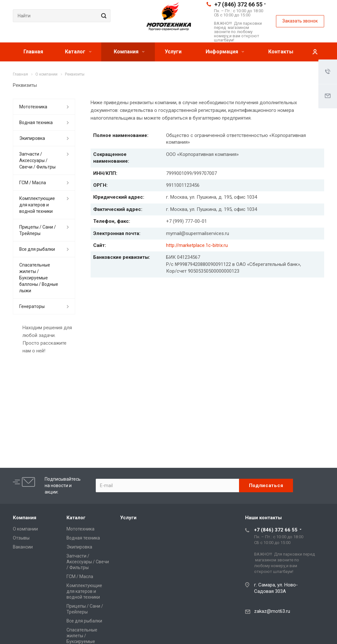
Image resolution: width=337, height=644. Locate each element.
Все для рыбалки (37, 249)
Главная (33, 52)
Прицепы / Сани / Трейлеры (38, 230)
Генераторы (32, 306)
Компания (129, 52)
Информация (225, 52)
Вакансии (23, 547)
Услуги (173, 52)
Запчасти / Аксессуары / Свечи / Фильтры (37, 160)
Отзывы (21, 538)
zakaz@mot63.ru (272, 611)
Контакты (281, 52)
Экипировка (32, 138)
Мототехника (33, 107)
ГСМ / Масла (33, 183)
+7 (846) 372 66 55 (238, 4)
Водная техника (36, 122)
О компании (25, 529)
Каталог (78, 52)
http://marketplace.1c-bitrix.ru (197, 245)
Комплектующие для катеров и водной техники (37, 205)
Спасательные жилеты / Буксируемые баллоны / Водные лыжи (39, 278)
